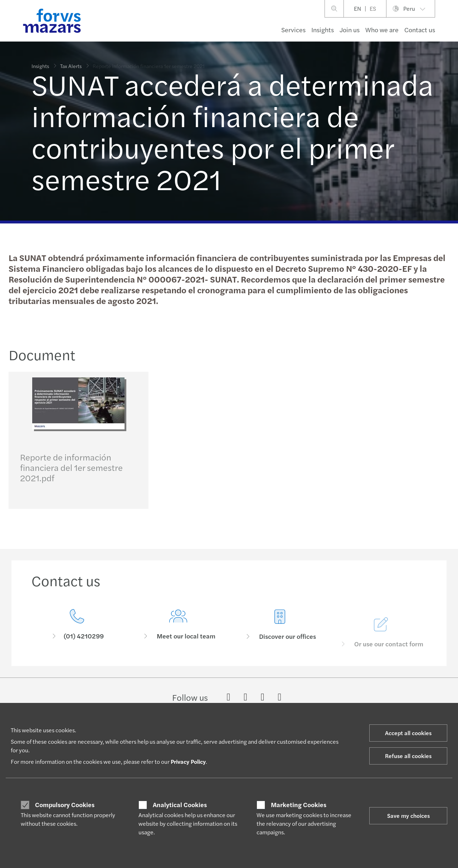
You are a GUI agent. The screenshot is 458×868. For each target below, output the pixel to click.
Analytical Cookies (180, 805)
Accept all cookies (408, 733)
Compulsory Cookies (65, 805)
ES (373, 8)
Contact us (420, 30)
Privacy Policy (188, 761)
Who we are (382, 30)
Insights (323, 30)
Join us (350, 30)
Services (293, 30)
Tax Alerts (71, 62)
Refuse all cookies (408, 756)
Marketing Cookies (299, 805)
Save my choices (408, 816)
